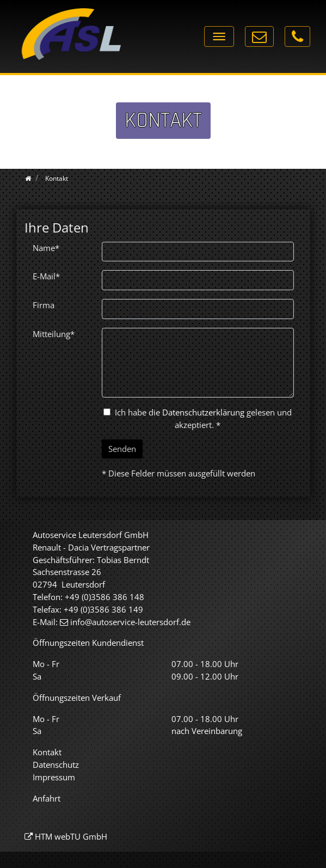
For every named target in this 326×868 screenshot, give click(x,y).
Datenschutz (56, 765)
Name (46, 248)
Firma (44, 305)
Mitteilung (54, 334)
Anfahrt (47, 798)
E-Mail (46, 276)
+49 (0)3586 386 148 (104, 597)
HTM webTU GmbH (71, 836)
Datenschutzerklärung (203, 412)
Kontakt (47, 752)
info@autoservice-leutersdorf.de (130, 622)
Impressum (54, 777)
